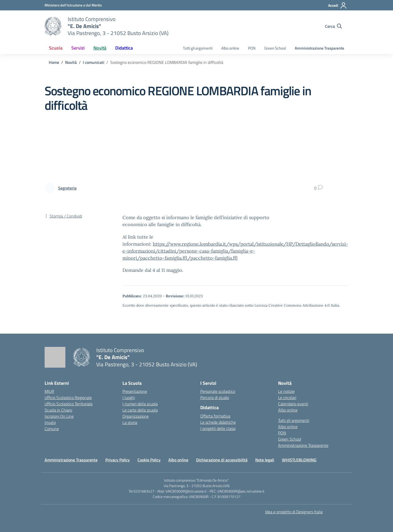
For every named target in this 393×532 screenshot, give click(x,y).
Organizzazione (136, 416)
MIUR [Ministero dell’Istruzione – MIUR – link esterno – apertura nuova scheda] (49, 391)
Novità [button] (100, 48)
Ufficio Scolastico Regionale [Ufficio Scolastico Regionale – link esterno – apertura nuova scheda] (68, 398)
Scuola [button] (56, 48)
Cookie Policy (149, 460)
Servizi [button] (78, 48)
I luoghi (129, 398)
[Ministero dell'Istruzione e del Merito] (73, 5)
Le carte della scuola (140, 410)
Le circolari (287, 398)
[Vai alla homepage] (53, 26)
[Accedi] (338, 5)
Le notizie (286, 391)
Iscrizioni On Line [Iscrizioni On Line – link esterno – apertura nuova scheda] (59, 416)
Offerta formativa (215, 416)
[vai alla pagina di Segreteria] (67, 188)
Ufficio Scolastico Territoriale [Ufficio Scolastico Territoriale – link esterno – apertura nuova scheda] (69, 404)
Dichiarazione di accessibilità (222, 460)
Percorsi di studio (215, 398)
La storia (130, 422)
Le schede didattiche (218, 422)
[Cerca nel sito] (333, 26)
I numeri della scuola (140, 404)
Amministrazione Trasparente (319, 48)
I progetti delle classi (218, 428)
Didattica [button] (124, 48)
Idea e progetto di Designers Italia (294, 512)
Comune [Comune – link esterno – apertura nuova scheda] (52, 429)
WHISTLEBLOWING (299, 460)
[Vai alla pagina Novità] (71, 62)
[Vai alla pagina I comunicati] (94, 62)
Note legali (265, 460)
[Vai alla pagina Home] (54, 62)
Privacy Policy (118, 460)
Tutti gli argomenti (198, 48)
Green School (275, 48)
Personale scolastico (218, 391)
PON (252, 48)
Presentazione (135, 391)
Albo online (230, 48)
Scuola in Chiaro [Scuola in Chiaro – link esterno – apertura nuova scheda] (58, 410)
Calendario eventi (293, 404)
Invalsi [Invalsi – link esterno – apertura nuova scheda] (50, 422)
